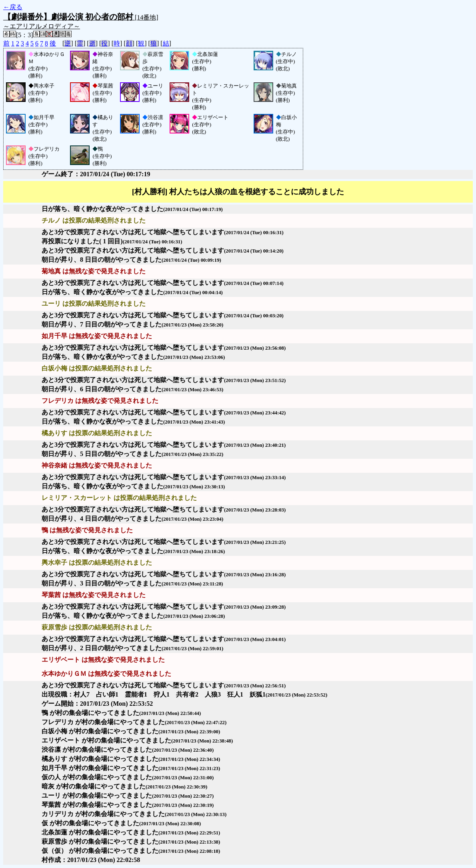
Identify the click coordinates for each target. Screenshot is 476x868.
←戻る (13, 7)
